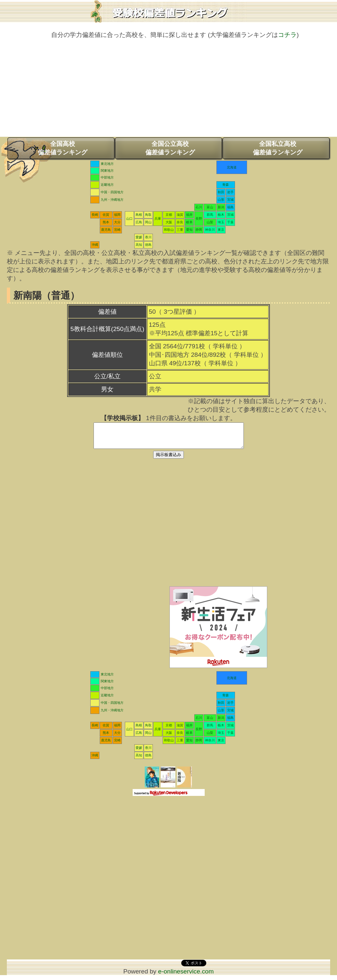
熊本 (106, 222)
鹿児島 (106, 230)
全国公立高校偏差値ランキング (170, 148)
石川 (199, 207)
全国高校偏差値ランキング (63, 148)
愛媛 (139, 237)
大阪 (169, 222)
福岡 (117, 215)
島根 (139, 215)
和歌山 (169, 230)
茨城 (230, 215)
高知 (139, 245)
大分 (117, 222)
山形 (221, 200)
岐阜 (189, 222)
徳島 (148, 245)
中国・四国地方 (112, 192)
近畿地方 (107, 185)
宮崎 (117, 230)
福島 (230, 207)
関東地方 (107, 171)
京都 (169, 215)
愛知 (189, 230)
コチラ (287, 35)
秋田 (221, 192)
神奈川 (210, 230)
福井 (189, 215)
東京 (221, 230)
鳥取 (148, 215)
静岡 (199, 230)
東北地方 (107, 164)
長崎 (95, 215)
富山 (210, 207)
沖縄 (95, 245)
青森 (226, 185)
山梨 (210, 222)
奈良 (180, 222)
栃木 (221, 215)
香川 (148, 237)
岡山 (148, 222)
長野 (199, 219)
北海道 (232, 167)
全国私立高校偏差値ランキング (278, 148)
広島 (139, 222)
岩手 (230, 192)
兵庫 (158, 219)
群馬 (210, 215)
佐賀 (106, 215)
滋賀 (180, 215)
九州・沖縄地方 (112, 200)
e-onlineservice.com (186, 976)
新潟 (221, 207)
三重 (180, 230)
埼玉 (221, 222)
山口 (129, 219)
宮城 (230, 200)
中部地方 (107, 177)
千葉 (230, 222)
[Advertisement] (168, 91)
